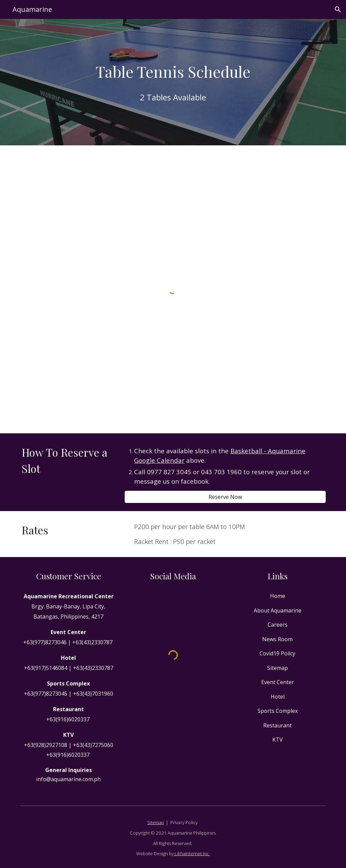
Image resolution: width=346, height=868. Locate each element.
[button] (338, 9)
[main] (173, 71)
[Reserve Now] (225, 497)
